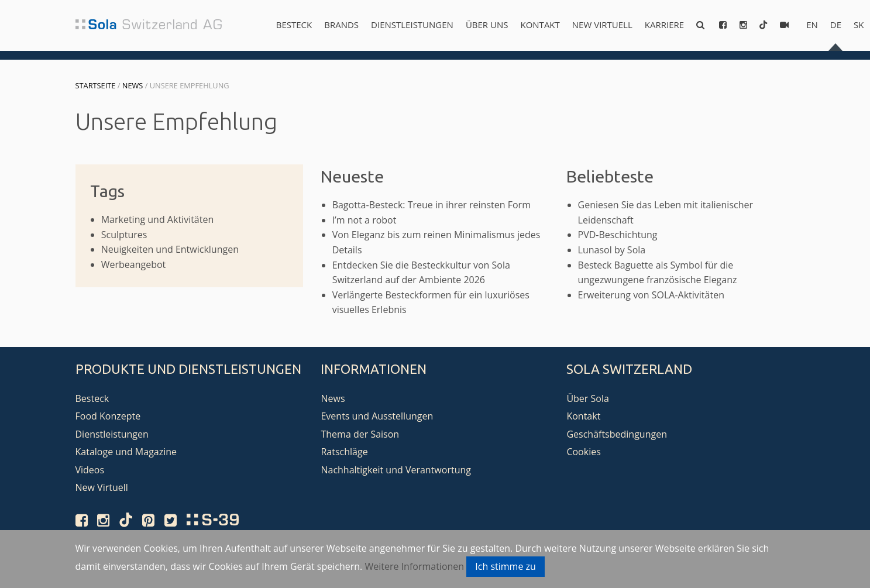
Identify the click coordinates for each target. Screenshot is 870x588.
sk (859, 25)
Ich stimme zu (506, 566)
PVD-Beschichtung (618, 235)
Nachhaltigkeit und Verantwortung (396, 470)
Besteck (294, 25)
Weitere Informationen (414, 566)
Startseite (96, 85)
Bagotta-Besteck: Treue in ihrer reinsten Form (431, 205)
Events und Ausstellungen (377, 416)
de (836, 25)
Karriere (664, 25)
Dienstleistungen (412, 25)
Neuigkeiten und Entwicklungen (170, 249)
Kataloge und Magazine (126, 452)
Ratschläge (344, 452)
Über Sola (587, 398)
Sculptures (124, 235)
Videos (90, 470)
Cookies (583, 452)
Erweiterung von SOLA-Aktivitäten (651, 295)
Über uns (487, 25)
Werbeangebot (134, 264)
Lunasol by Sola (612, 250)
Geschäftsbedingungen (617, 434)
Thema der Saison (360, 434)
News (133, 85)
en (812, 25)
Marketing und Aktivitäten (158, 219)
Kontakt (540, 25)
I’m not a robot (364, 220)
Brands (341, 25)
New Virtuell (602, 25)
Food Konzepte (108, 416)
